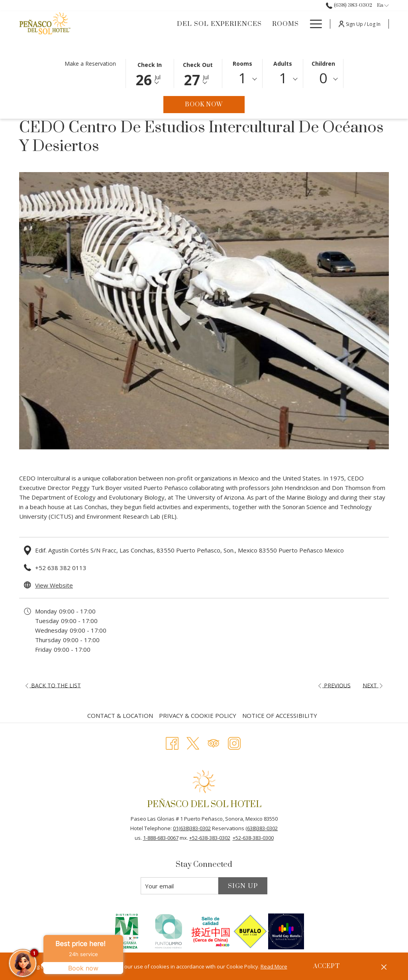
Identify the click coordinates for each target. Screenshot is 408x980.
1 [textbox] (242, 78)
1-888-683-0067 (161, 838)
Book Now (215, 104)
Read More (274, 966)
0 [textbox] (323, 78)
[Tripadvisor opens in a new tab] (214, 742)
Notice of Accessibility (280, 715)
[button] (150, 73)
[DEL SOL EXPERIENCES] (180, 24)
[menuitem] (121, 715)
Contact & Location (120, 715)
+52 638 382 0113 (61, 568)
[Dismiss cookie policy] (384, 966)
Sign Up (243, 886)
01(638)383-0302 (192, 828)
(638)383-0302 (262, 828)
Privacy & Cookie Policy (198, 715)
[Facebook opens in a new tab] (172, 742)
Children (323, 64)
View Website (54, 585)
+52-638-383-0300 (253, 838)
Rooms (242, 64)
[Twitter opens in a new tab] (193, 742)
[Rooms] (247, 24)
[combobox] (242, 79)
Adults (283, 64)
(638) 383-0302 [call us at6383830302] (349, 5)
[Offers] (285, 24)
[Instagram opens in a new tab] (234, 742)
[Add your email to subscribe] (179, 886)
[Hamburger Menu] (313, 24)
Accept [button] (327, 966)
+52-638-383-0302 (210, 838)
